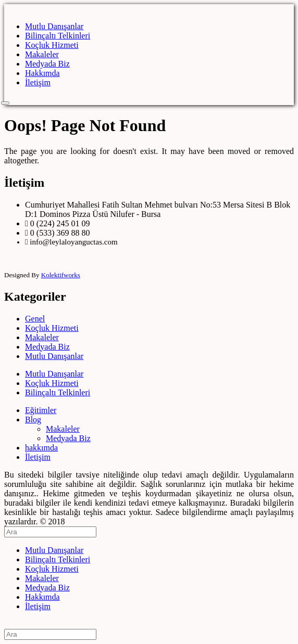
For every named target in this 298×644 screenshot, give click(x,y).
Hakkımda (42, 73)
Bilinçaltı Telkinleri (58, 36)
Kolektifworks (61, 275)
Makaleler (42, 54)
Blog (33, 420)
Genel (35, 319)
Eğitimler (41, 410)
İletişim (38, 82)
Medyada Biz (47, 64)
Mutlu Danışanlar (54, 26)
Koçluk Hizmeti (52, 45)
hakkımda (41, 448)
